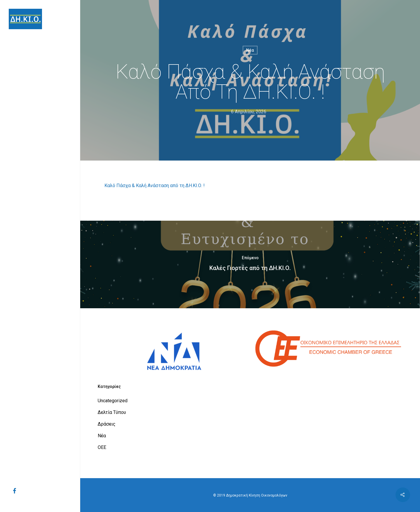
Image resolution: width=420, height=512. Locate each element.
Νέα (250, 50)
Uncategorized (113, 401)
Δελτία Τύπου (112, 412)
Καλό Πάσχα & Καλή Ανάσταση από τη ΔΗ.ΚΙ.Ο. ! (155, 186)
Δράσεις (107, 424)
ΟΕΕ (102, 447)
